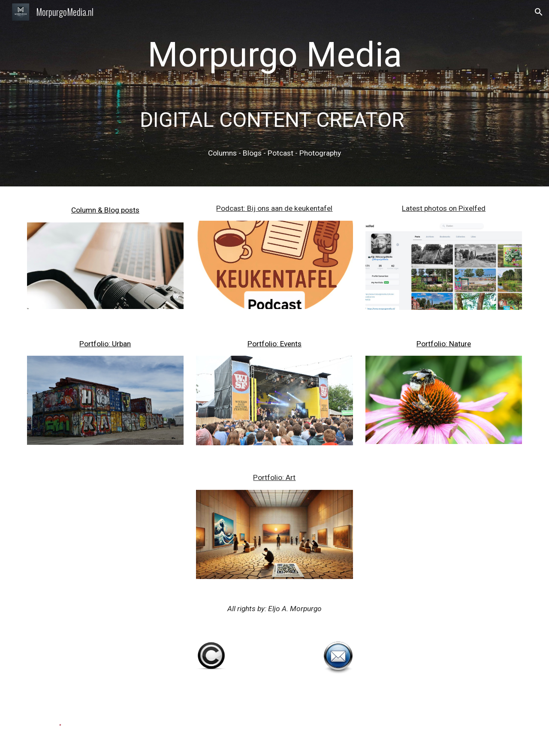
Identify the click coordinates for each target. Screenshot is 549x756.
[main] (274, 93)
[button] (539, 12)
